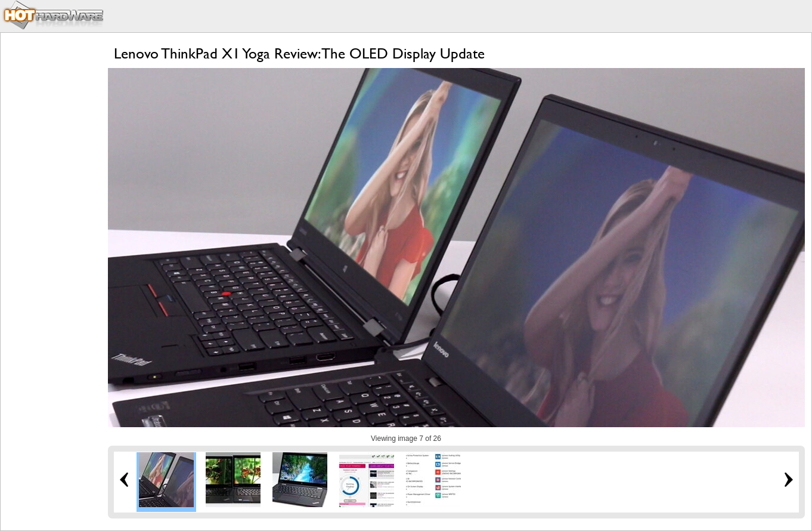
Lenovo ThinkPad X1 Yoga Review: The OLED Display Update (299, 53)
